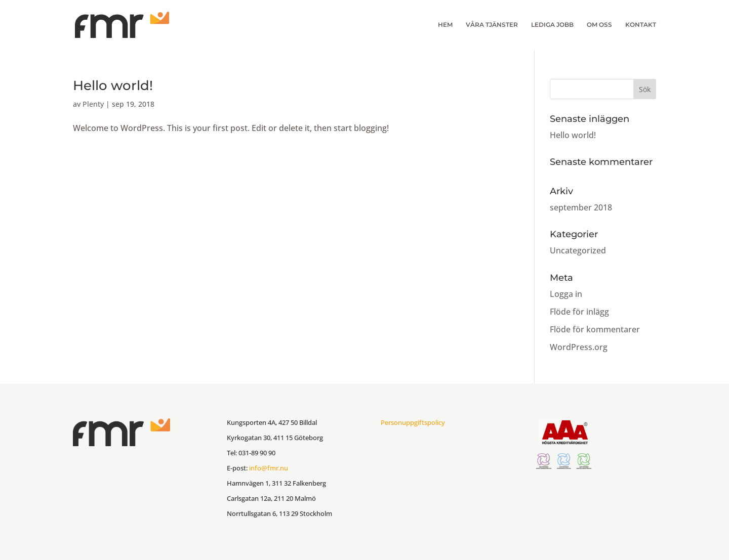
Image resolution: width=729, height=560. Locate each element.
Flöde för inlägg (579, 312)
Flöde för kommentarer (595, 329)
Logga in (566, 294)
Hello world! (113, 85)
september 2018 (581, 207)
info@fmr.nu (269, 468)
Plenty (93, 104)
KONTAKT (641, 25)
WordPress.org (579, 347)
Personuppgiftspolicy (413, 422)
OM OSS (599, 25)
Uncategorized (578, 250)
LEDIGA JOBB (552, 25)
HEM (445, 25)
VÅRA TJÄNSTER (492, 25)
